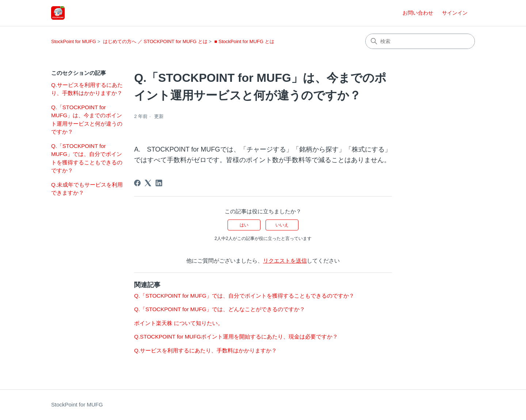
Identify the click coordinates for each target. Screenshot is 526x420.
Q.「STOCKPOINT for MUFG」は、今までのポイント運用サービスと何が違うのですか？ (87, 120)
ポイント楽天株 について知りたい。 (179, 323)
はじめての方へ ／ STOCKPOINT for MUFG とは (155, 41)
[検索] (420, 41)
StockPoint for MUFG (74, 41)
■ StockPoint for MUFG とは (244, 41)
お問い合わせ (418, 13)
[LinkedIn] (159, 183)
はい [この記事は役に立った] (244, 225)
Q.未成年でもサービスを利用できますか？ (87, 189)
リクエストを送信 (285, 261)
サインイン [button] (455, 13)
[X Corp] (148, 183)
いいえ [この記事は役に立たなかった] (282, 225)
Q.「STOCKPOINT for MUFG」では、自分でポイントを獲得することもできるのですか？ (87, 158)
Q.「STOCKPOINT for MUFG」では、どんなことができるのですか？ (220, 309)
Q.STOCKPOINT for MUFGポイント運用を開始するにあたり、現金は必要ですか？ (236, 337)
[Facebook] (137, 183)
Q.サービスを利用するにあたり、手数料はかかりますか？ (87, 89)
